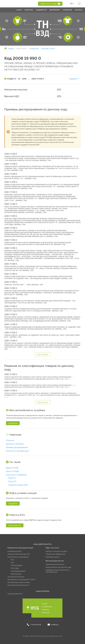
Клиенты (46, 610)
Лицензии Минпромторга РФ (19, 554)
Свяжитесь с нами (50, 4)
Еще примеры (43, 354)
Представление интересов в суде (58, 567)
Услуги (45, 604)
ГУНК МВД (15, 568)
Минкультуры (16, 574)
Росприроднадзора (18, 571)
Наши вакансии (15, 525)
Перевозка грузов (52, 557)
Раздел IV (12, 478)
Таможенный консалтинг (55, 564)
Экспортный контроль (16, 577)
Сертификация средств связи (19, 582)
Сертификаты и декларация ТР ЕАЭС (21, 580)
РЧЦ (12, 563)
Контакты (46, 613)
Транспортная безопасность (18, 585)
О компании (47, 607)
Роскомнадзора (17, 565)
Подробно (73, 79)
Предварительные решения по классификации (58, 571)
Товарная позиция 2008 (18, 485)
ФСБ (12, 560)
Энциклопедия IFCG (15, 594)
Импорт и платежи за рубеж (56, 551)
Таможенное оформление (55, 554)
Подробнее (13, 423)
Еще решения (43, 402)
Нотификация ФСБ (14, 551)
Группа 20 (12, 481)
